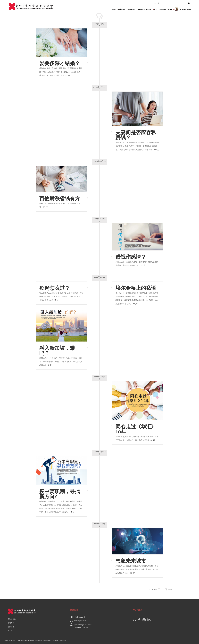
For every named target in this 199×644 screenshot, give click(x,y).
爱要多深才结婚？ (60, 63)
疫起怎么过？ (55, 288)
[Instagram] (144, 620)
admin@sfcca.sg (80, 621)
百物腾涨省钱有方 (60, 198)
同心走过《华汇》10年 (136, 429)
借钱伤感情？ (131, 257)
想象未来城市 (131, 561)
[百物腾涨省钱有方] (61, 179)
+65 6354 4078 (79, 617)
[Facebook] (139, 620)
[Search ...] (175, 3)
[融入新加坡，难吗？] (61, 326)
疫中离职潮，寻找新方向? (60, 494)
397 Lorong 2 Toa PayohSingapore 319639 (83, 626)
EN (159, 3)
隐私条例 (11, 623)
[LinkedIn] (149, 620)
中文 (154, 3)
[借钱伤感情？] (138, 237)
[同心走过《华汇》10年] (138, 401)
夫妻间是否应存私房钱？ (136, 135)
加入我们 (11, 631)
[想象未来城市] (138, 541)
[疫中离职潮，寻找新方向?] (61, 471)
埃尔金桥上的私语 (136, 288)
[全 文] (67, 75)
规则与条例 (12, 619)
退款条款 (11, 627)
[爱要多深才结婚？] (61, 43)
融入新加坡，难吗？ (57, 350)
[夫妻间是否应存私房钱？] (138, 109)
